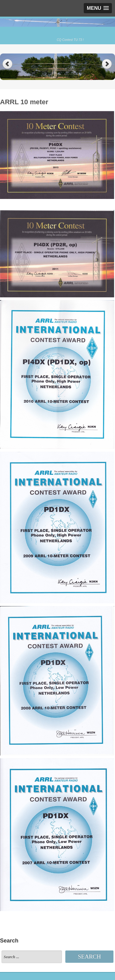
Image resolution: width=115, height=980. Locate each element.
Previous (8, 64)
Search (89, 956)
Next (107, 64)
